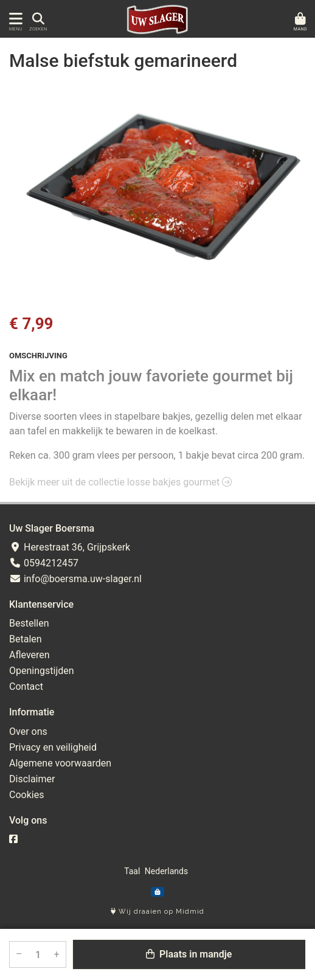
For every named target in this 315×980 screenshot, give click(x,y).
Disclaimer (32, 779)
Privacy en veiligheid (53, 747)
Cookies (26, 795)
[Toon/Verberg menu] (14, 19)
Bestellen (29, 623)
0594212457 (44, 563)
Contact (26, 686)
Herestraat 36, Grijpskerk (70, 547)
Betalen (26, 639)
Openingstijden (42, 671)
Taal (132, 871)
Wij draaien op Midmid (157, 912)
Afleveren (29, 655)
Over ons (28, 732)
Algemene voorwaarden (60, 763)
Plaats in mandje (189, 954)
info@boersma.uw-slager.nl (75, 579)
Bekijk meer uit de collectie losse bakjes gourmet (120, 482)
